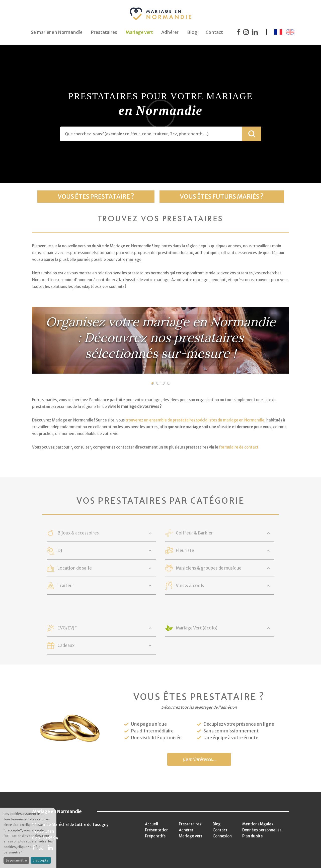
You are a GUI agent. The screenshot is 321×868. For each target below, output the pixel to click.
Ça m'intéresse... (199, 759)
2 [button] (158, 383)
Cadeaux (66, 645)
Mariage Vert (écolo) (197, 628)
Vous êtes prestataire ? (96, 197)
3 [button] (163, 383)
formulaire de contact (239, 447)
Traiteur (66, 586)
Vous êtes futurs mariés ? (222, 197)
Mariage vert (191, 836)
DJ (60, 551)
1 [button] (152, 383)
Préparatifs (155, 836)
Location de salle (75, 568)
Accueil (151, 824)
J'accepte (41, 860)
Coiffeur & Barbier (194, 533)
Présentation (157, 830)
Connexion (222, 836)
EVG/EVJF (67, 628)
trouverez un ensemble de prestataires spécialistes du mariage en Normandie (195, 420)
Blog (217, 824)
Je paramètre (16, 860)
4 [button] (169, 383)
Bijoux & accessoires (78, 533)
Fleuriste (185, 551)
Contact (220, 830)
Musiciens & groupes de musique (209, 568)
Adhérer (186, 830)
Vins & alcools (190, 586)
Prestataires (190, 824)
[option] (160, 340)
